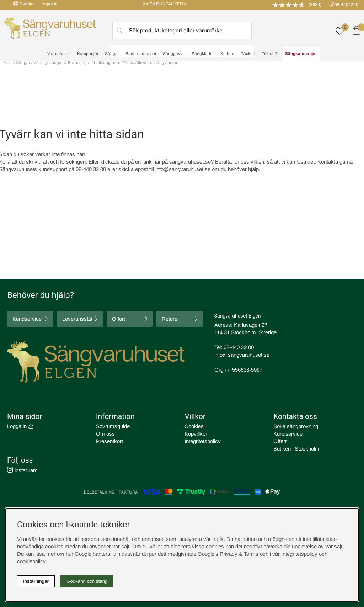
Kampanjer (88, 54)
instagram (22, 470)
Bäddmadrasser (141, 54)
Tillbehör (270, 54)
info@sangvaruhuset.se (183, 169)
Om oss (105, 434)
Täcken (248, 54)
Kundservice (27, 319)
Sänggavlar (174, 54)
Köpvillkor (196, 434)
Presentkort (109, 441)
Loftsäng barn (107, 63)
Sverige (24, 4)
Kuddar (227, 54)
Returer (170, 319)
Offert (119, 319)
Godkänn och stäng (87, 581)
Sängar (112, 54)
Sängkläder (203, 54)
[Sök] (182, 31)
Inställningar (36, 581)
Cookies (194, 426)
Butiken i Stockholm (296, 449)
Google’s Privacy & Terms (228, 554)
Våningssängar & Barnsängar (63, 63)
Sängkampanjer (301, 54)
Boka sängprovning (296, 426)
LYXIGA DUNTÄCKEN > (164, 4)
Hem (8, 63)
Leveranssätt (77, 319)
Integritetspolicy (203, 441)
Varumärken (59, 54)
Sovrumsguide (113, 426)
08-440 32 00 (239, 347)
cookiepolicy (31, 561)
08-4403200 (346, 5)
